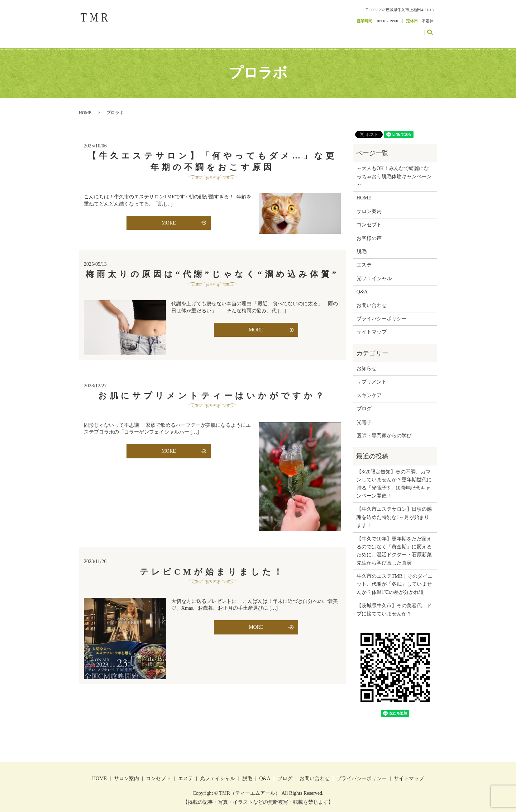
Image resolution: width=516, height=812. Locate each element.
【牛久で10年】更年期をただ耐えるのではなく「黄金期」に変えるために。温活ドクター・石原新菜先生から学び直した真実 (394, 543)
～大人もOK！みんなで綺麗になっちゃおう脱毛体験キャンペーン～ (394, 169)
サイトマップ (372, 325)
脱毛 (342, 29)
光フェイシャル (374, 271)
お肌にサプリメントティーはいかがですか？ (212, 388)
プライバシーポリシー (382, 311)
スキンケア (369, 388)
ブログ (384, 29)
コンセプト (304, 29)
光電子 (364, 415)
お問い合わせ (409, 29)
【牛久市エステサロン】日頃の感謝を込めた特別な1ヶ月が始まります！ (394, 510)
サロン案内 (277, 29)
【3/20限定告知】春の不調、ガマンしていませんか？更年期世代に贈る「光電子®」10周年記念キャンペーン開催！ (394, 476)
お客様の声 (362, 29)
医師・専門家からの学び (384, 428)
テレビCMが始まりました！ (212, 564)
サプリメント (372, 375)
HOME (255, 29)
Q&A (362, 285)
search (434, 29)
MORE (168, 215)
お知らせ (367, 361)
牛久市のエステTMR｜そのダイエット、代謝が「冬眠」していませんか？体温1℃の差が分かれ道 (395, 577)
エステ (326, 29)
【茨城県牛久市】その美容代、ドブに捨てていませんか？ (394, 602)
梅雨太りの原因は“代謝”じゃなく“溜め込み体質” (212, 267)
